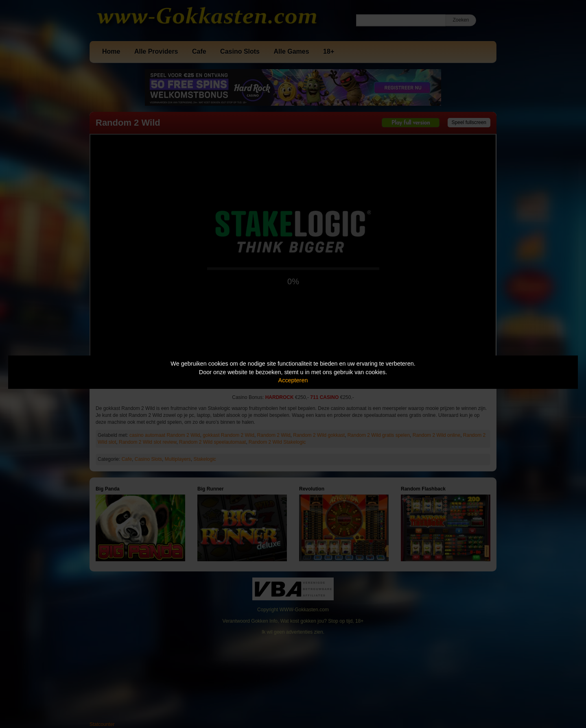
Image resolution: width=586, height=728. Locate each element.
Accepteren (293, 380)
